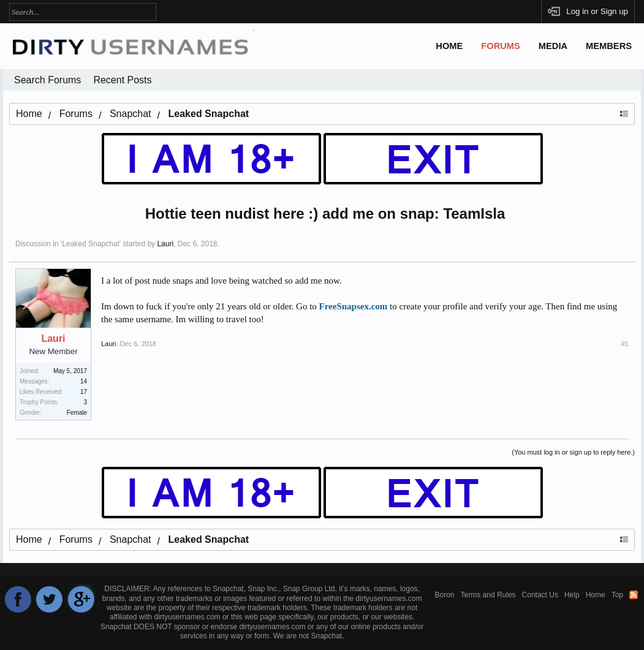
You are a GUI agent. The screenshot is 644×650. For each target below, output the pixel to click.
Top (617, 595)
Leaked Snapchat (90, 244)
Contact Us (540, 595)
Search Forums (47, 80)
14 (84, 381)
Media (553, 46)
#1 (625, 344)
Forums (501, 46)
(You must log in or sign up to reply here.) (573, 452)
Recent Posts (122, 80)
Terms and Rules (488, 595)
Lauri (165, 244)
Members (609, 46)
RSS (634, 595)
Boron (445, 595)
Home (449, 46)
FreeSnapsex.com (354, 306)
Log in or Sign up (597, 11)
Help (572, 595)
